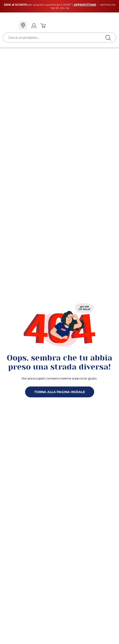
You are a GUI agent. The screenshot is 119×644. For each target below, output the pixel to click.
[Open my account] (34, 25)
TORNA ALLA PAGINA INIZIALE (60, 392)
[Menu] (9, 25)
